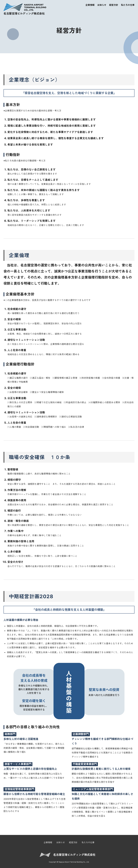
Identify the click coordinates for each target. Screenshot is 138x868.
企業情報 (90, 5)
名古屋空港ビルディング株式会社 (74, 855)
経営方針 (114, 5)
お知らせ (102, 5)
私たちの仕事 (128, 5)
